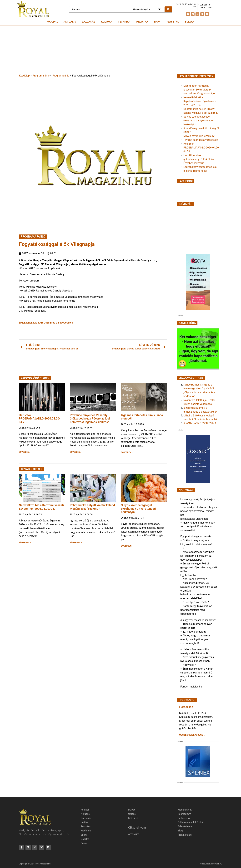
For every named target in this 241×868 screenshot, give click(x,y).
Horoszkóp (186, 707)
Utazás (132, 814)
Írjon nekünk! (185, 835)
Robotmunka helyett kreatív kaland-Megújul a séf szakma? (93, 507)
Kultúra (107, 22)
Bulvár (190, 22)
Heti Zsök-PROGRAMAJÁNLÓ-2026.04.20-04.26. (39, 419)
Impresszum (184, 814)
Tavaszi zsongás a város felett (201, 140)
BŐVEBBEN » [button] (25, 452)
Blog (180, 831)
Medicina (142, 22)
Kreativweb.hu (216, 864)
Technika (124, 22)
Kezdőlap (24, 76)
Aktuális (70, 22)
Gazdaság (88, 22)
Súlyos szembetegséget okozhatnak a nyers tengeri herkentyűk (138, 509)
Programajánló (41, 76)
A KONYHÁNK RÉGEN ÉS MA (200, 423)
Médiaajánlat (185, 810)
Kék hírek (133, 818)
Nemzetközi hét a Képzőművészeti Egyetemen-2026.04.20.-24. (41, 507)
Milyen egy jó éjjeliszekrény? (199, 136)
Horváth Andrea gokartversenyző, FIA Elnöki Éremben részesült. (199, 159)
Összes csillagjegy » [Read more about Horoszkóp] (192, 735)
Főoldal (52, 22)
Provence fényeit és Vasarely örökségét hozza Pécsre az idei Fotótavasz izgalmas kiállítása (90, 419)
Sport (158, 22)
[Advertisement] (120, 50)
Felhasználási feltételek (191, 822)
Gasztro (173, 22)
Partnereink (184, 818)
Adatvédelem (185, 826)
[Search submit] (168, 9)
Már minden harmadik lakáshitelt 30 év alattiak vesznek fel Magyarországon (200, 90)
